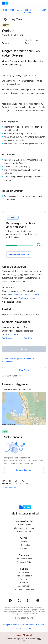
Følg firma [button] (24, 370)
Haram (43, 10)
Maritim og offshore (19, 295)
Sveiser (32, 298)
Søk (19, 10)
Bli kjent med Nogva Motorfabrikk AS (18, 359)
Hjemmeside (7, 362)
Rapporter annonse (10, 487)
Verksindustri (34, 295)
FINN (4, 10)
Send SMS (29, 338)
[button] (6, 19)
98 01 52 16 (13, 334)
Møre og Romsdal (27, 11)
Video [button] (17, 19)
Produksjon (23, 298)
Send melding (8, 338)
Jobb (12, 10)
